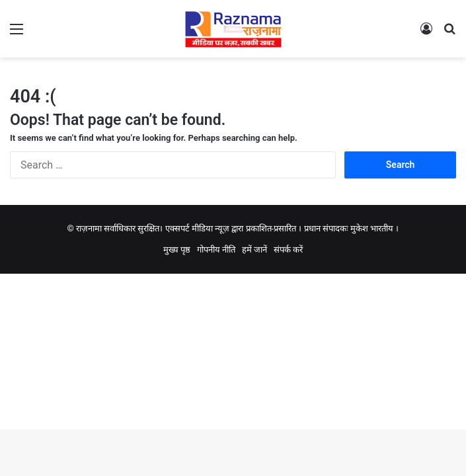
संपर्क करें (288, 250)
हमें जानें (254, 250)
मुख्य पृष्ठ (177, 250)
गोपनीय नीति (216, 250)
